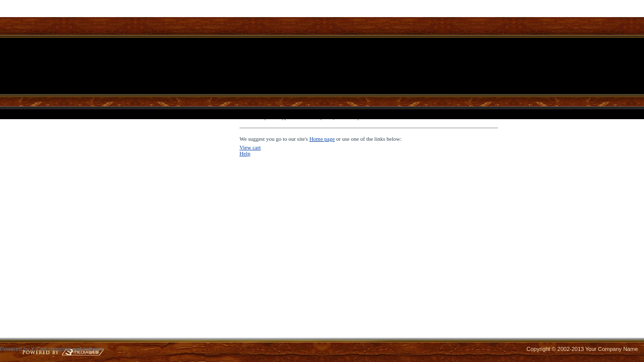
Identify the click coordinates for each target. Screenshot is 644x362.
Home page (322, 139)
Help (245, 153)
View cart (250, 147)
